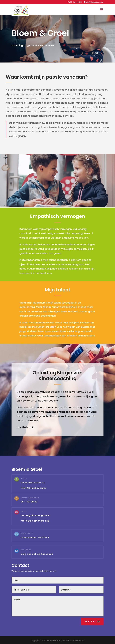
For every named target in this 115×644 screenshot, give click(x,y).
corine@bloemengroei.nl (36, 515)
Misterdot (79, 640)
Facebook (26, 550)
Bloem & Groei (53, 640)
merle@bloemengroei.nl (35, 521)
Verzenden (92, 621)
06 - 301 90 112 (76, 2)
